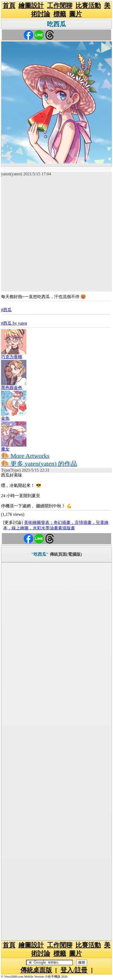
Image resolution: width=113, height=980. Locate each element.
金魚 (5, 418)
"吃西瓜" (40, 554)
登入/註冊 (74, 970)
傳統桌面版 (36, 970)
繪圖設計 (31, 6)
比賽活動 (88, 6)
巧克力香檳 (12, 357)
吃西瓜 (56, 24)
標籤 (60, 14)
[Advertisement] (56, 235)
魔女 (5, 449)
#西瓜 (6, 310)
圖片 (76, 14)
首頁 (9, 6)
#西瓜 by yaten (14, 323)
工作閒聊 (60, 6)
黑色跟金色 (12, 388)
